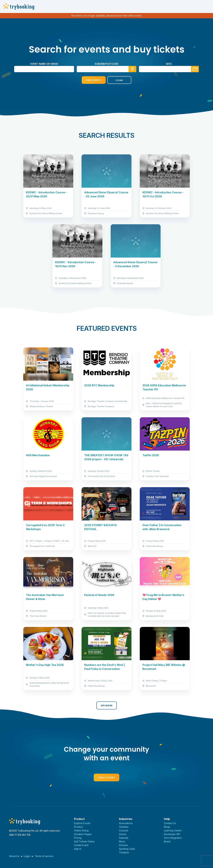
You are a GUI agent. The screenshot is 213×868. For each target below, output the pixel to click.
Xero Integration (173, 838)
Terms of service (44, 856)
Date (169, 64)
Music (122, 841)
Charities (124, 827)
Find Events (94, 80)
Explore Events (82, 823)
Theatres (124, 852)
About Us (14, 856)
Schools (123, 845)
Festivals (124, 838)
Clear (119, 80)
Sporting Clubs (127, 849)
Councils (124, 830)
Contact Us (170, 823)
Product (78, 827)
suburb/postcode (106, 64)
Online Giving (81, 830)
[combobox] (106, 69)
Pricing (78, 838)
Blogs (167, 827)
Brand (167, 841)
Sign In (78, 849)
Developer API (172, 834)
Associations (126, 823)
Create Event (106, 777)
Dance (123, 834)
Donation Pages (83, 834)
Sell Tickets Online (84, 841)
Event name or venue (44, 64)
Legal (27, 856)
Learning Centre (173, 830)
